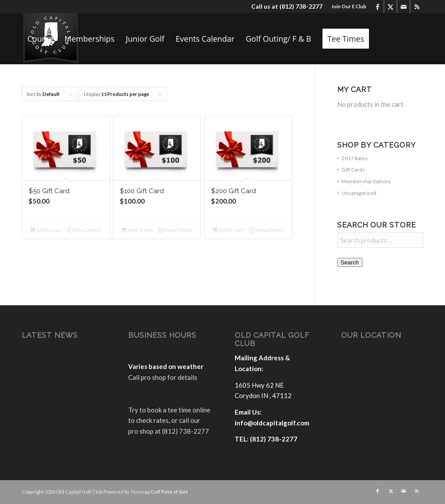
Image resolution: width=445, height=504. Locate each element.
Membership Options (366, 181)
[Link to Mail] (403, 7)
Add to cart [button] (46, 231)
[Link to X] (390, 7)
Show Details (85, 231)
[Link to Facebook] (377, 7)
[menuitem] (347, 7)
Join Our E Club (349, 6)
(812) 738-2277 (301, 6)
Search (350, 262)
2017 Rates (355, 158)
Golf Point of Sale (169, 492)
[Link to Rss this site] (417, 7)
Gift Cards (353, 170)
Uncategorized (359, 193)
